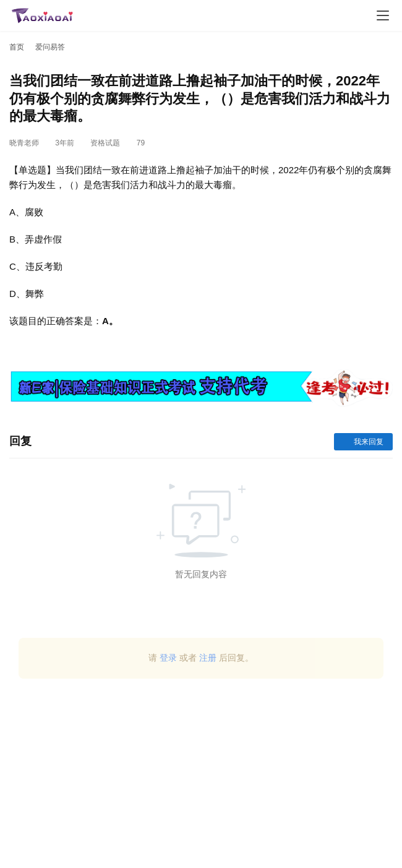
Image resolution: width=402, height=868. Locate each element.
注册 (208, 658)
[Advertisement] (201, 778)
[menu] (383, 15)
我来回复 (363, 442)
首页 (17, 47)
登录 (168, 658)
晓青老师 (24, 143)
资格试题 (105, 143)
